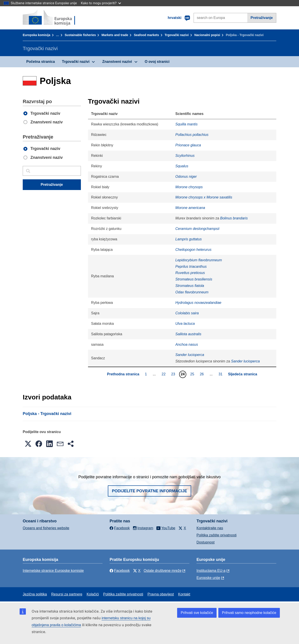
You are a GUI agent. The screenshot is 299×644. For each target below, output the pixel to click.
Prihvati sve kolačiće (197, 613)
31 (221, 374)
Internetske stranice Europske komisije (53, 571)
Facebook (120, 571)
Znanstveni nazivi (117, 62)
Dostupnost (206, 542)
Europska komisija (37, 35)
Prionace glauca (188, 145)
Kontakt (184, 594)
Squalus (182, 166)
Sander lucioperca (190, 355)
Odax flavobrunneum (192, 292)
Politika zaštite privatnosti (217, 535)
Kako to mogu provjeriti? (101, 3)
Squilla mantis (186, 124)
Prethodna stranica (123, 374)
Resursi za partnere (67, 594)
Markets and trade (115, 35)
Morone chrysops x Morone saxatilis (204, 197)
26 (202, 374)
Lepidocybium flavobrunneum (199, 260)
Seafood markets (146, 35)
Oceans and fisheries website (46, 528)
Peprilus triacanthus (191, 267)
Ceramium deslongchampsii (197, 229)
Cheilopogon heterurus (193, 250)
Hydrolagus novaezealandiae (198, 303)
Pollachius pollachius (192, 135)
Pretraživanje (262, 18)
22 (164, 374)
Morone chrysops (189, 187)
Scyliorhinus (185, 156)
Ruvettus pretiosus (190, 273)
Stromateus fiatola (190, 286)
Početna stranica (41, 62)
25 (193, 374)
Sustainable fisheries (80, 35)
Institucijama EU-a (211, 571)
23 (174, 374)
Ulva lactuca (185, 324)
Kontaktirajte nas (210, 528)
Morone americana (190, 208)
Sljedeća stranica (243, 374)
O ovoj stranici (157, 62)
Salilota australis (188, 334)
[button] (28, 444)
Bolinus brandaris (234, 218)
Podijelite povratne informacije (149, 491)
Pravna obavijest (161, 594)
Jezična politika (35, 594)
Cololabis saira (187, 313)
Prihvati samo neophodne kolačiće (249, 613)
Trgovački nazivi (177, 35)
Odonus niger (186, 177)
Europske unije (208, 578)
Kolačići (93, 594)
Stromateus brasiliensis (194, 279)
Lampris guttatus (188, 239)
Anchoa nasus (187, 344)
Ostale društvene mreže (163, 571)
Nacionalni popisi (207, 35)
